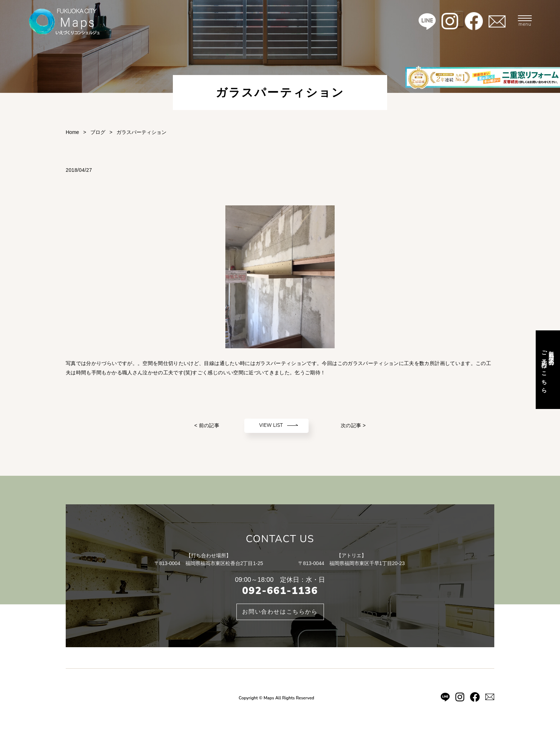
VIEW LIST (271, 425)
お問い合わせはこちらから (280, 612)
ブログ (98, 132)
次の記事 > (353, 425)
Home (72, 132)
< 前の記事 (207, 425)
